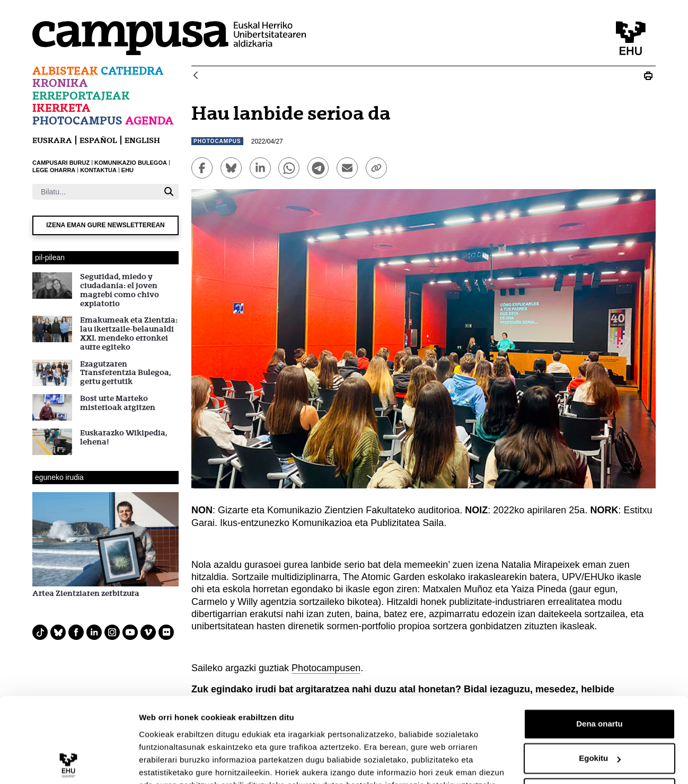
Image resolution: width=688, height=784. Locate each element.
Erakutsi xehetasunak (180, 763)
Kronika (60, 83)
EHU (127, 170)
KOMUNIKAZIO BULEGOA (131, 163)
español (98, 140)
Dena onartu (599, 672)
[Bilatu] (96, 192)
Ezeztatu (600, 742)
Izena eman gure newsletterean (105, 225)
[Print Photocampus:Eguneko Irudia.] (648, 76)
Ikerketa (61, 108)
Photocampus (77, 121)
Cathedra (132, 71)
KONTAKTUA (98, 170)
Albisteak (65, 71)
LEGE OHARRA (54, 170)
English (142, 140)
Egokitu (600, 707)
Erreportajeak (81, 96)
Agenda (149, 121)
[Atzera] (196, 76)
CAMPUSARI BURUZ (61, 163)
